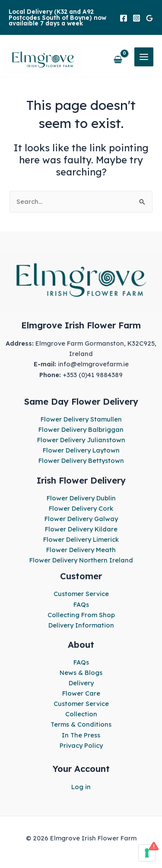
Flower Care (81, 693)
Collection (81, 714)
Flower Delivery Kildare (81, 529)
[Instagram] (137, 18)
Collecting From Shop (81, 615)
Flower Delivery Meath (81, 550)
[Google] (149, 18)
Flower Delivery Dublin (81, 498)
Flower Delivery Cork (81, 508)
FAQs (81, 604)
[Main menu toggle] (144, 57)
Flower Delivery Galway (81, 519)
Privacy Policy (81, 745)
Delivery (81, 683)
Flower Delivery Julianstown (81, 440)
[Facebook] (124, 18)
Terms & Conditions (81, 724)
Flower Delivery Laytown (81, 450)
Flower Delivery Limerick (81, 539)
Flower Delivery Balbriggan (81, 429)
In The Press (81, 735)
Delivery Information (81, 625)
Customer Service (81, 594)
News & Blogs (81, 673)
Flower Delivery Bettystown (81, 461)
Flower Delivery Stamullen (81, 419)
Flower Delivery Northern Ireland (81, 560)
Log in (81, 787)
